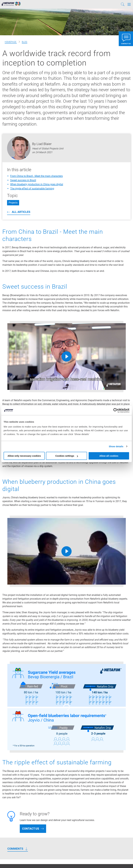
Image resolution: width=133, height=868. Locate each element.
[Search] (123, 4)
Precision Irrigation (13, 801)
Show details (116, 446)
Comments (15, 766)
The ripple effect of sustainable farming (32, 189)
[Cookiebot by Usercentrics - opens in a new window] (116, 410)
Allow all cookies (109, 456)
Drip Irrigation (54, 803)
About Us (7, 835)
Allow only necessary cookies (24, 456)
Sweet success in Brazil (23, 180)
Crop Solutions (11, 822)
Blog (25, 42)
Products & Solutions (14, 806)
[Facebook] (109, 860)
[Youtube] (119, 860)
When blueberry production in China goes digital (37, 184)
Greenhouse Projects (14, 818)
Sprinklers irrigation (57, 807)
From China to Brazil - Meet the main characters (36, 176)
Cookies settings (67, 456)
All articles (21, 212)
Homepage (11, 42)
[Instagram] (129, 860)
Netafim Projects (12, 810)
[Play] (67, 357)
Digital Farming (11, 826)
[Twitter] (113, 860)
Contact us (31, 746)
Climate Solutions (12, 830)
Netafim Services (12, 814)
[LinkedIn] (124, 860)
